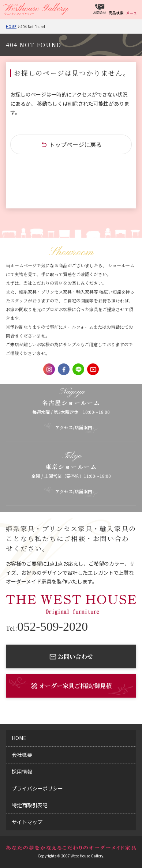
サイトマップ (27, 822)
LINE (78, 369)
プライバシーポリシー (37, 788)
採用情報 (22, 771)
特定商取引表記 (30, 805)
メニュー (133, 13)
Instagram (49, 369)
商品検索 (116, 13)
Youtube (93, 369)
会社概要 (22, 755)
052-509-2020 (47, 627)
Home (11, 27)
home (19, 738)
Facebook (64, 369)
